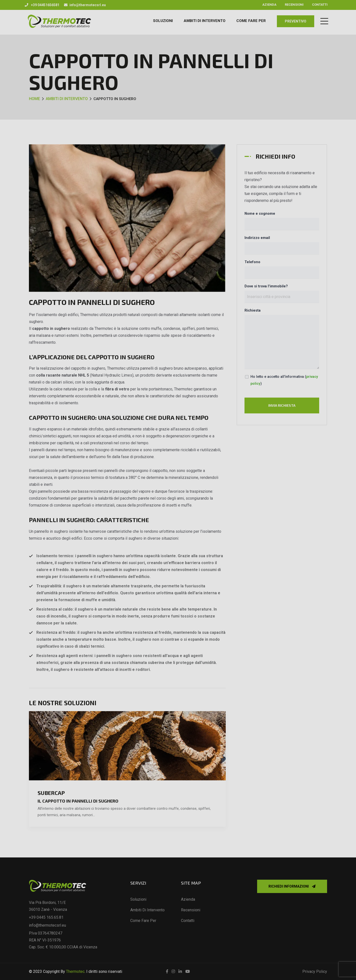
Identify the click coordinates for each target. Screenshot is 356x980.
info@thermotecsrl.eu (85, 5)
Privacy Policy (315, 971)
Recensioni (294, 5)
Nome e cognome (260, 214)
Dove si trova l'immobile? (266, 286)
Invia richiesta (282, 405)
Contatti (320, 5)
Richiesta (253, 310)
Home (34, 99)
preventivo (296, 21)
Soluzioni (163, 21)
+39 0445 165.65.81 (46, 917)
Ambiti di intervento (67, 99)
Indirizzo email (257, 238)
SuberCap (51, 793)
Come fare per (143, 921)
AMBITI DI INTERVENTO (205, 21)
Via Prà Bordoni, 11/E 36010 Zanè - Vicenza (48, 906)
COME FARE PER (251, 21)
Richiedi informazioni (292, 886)
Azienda (269, 5)
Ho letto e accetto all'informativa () (284, 380)
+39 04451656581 (42, 5)
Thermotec (75, 971)
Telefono (252, 262)
